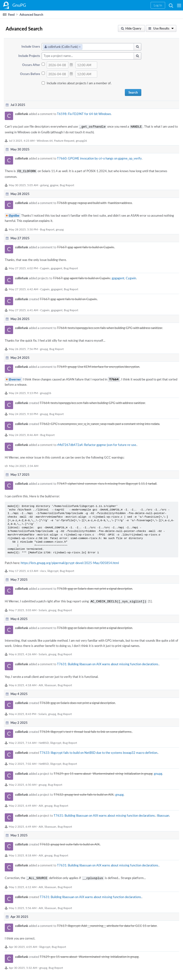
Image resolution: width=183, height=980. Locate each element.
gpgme (54, 184)
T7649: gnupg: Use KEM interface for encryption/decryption (98, 366)
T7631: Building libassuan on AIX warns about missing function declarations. (108, 663)
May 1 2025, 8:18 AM (23, 854)
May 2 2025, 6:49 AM (23, 804)
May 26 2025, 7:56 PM (23, 348)
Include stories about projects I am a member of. (79, 83)
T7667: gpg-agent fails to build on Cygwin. (86, 246)
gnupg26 (81, 140)
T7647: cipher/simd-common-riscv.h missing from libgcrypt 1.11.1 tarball (107, 483)
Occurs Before (30, 74)
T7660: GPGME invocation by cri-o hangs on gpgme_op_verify (99, 158)
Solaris (43, 609)
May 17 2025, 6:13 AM (23, 570)
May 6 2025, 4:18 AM (23, 684)
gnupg (60, 228)
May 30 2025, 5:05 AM (23, 184)
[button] (179, 5)
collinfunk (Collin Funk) (63, 47)
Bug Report (67, 184)
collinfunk (22, 114)
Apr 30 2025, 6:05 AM (23, 945)
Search (133, 92)
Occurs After (31, 65)
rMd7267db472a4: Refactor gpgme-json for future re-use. (97, 444)
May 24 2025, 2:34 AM (24, 465)
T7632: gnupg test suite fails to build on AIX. (84, 793)
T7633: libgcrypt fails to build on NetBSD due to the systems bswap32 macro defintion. (99, 751)
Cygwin (45, 267)
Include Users (31, 46)
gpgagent (56, 267)
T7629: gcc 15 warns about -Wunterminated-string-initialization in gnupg (103, 772)
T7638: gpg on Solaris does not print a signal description (95, 588)
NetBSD (44, 741)
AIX (41, 684)
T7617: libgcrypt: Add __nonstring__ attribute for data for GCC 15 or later (107, 924)
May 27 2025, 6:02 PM (23, 267)
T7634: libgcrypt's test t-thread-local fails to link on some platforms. (86, 730)
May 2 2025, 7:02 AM (23, 762)
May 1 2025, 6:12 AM (23, 885)
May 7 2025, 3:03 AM (23, 609)
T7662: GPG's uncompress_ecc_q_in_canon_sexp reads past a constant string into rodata (100, 423)
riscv (43, 570)
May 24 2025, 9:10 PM (23, 413)
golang (44, 184)
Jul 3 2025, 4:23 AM (22, 140)
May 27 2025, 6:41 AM (23, 309)
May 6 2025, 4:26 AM (23, 653)
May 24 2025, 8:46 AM (23, 434)
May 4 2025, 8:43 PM (23, 712)
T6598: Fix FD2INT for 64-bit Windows (84, 114)
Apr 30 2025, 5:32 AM (23, 966)
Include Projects (29, 56)
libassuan (50, 684)
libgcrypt (53, 570)
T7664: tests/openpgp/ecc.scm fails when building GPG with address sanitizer (110, 327)
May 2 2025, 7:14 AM (23, 741)
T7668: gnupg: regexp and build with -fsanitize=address (94, 202)
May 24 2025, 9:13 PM (23, 392)
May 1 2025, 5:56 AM (23, 906)
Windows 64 (45, 140)
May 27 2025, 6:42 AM (23, 288)
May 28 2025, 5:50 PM (23, 228)
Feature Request (64, 140)
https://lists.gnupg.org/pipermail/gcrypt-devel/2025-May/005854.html (70, 562)
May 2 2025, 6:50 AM (23, 783)
